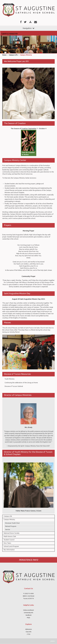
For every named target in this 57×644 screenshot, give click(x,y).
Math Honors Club (10, 536)
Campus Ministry (26, 55)
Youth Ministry (10, 379)
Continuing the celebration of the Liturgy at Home (21, 383)
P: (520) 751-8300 (28, 594)
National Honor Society (12, 533)
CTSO (29, 634)
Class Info (29, 632)
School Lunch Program (11, 546)
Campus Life (13, 55)
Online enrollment (28, 610)
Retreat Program (11, 526)
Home (4, 55)
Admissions (29, 629)
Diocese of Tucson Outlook (14, 386)
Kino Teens (7, 543)
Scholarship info (28, 613)
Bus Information (9, 550)
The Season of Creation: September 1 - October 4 (28, 129)
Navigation (28, 28)
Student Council (9, 540)
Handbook (29, 615)
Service (8, 529)
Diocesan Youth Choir (12, 523)
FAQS (28, 618)
